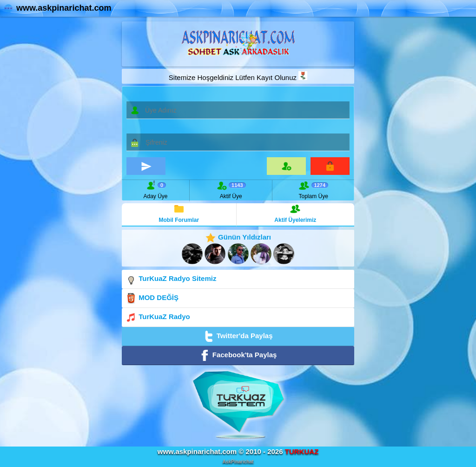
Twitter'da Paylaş (238, 336)
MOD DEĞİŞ (152, 298)
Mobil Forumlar (179, 213)
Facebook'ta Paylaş (238, 355)
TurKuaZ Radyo (158, 317)
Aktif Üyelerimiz (295, 213)
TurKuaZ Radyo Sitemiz (171, 279)
